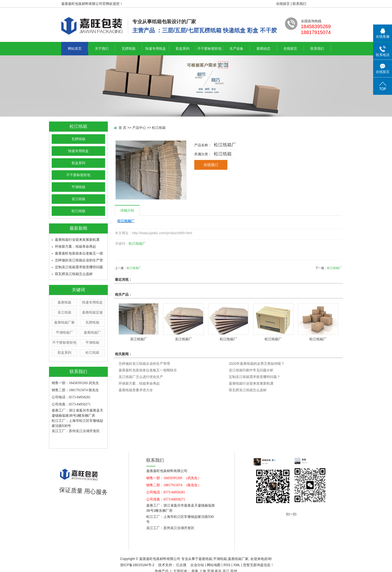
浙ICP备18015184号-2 (137, 565)
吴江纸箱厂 (139, 339)
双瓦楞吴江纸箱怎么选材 (74, 274)
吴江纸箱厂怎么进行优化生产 (141, 377)
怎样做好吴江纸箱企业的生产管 (79, 260)
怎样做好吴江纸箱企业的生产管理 (144, 364)
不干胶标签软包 (209, 49)
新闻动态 (263, 49)
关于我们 (102, 49)
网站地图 (214, 565)
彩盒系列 (183, 49)
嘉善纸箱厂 (92, 332)
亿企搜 (182, 565)
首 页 (122, 128)
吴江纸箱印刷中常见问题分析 (251, 370)
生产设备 (236, 49)
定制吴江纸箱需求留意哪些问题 (79, 267)
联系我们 (299, 4)
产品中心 (139, 128)
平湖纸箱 (78, 187)
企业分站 (197, 565)
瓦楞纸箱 (129, 49)
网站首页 (75, 49)
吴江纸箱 (78, 199)
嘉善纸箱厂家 (64, 322)
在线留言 (283, 4)
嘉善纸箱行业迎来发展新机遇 (77, 240)
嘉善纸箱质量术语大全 (136, 390)
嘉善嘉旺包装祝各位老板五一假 (79, 253)
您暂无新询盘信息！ (258, 565)
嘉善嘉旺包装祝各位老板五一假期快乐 (148, 370)
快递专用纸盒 (156, 49)
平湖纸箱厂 (64, 332)
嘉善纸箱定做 (92, 312)
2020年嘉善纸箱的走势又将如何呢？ (257, 364)
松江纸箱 (78, 211)
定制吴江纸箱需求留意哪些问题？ (255, 377)
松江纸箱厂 (137, 243)
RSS (227, 565)
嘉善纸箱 (64, 302)
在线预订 (211, 165)
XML (237, 565)
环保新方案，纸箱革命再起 (75, 246)
